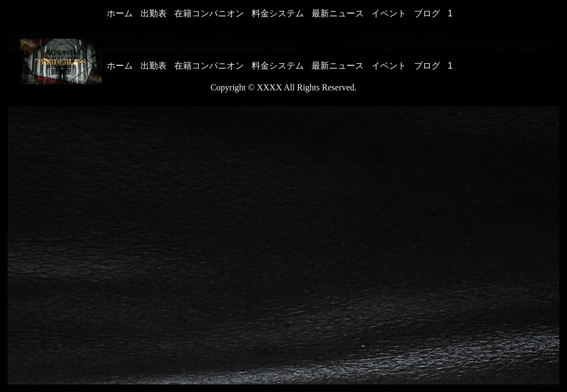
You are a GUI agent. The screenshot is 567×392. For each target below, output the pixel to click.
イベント (389, 13)
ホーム (120, 13)
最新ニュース (338, 13)
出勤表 (154, 13)
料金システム (278, 13)
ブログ (427, 13)
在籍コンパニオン (209, 13)
